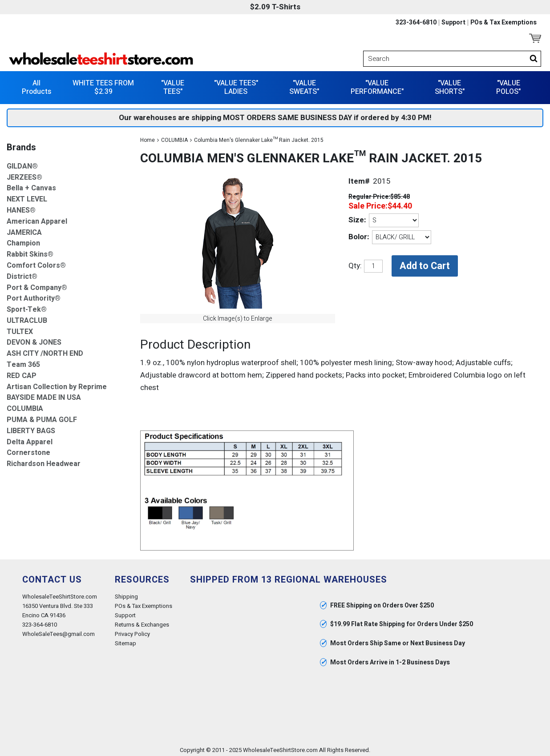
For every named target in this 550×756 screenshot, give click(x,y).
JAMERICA (24, 230)
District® (22, 274)
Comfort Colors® (36, 263)
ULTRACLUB (27, 318)
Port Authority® (34, 296)
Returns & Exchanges (142, 622)
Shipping (126, 593)
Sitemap (125, 641)
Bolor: (359, 234)
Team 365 (23, 362)
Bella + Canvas (31, 186)
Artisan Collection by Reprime (57, 384)
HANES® (21, 207)
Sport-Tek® (27, 307)
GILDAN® (22, 163)
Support (453, 23)
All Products (36, 84)
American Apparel (37, 219)
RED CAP (22, 373)
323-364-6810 (416, 23)
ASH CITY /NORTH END (45, 351)
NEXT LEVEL (27, 197)
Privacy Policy (132, 631)
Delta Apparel (30, 439)
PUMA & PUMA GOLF (42, 417)
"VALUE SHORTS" (450, 84)
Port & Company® (37, 285)
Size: (357, 217)
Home (148, 137)
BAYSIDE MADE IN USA (44, 395)
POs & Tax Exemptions (503, 23)
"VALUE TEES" (173, 84)
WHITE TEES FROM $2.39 (103, 84)
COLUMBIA (174, 137)
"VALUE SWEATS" (304, 84)
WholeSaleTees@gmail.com (59, 631)
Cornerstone (28, 450)
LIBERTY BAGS (31, 428)
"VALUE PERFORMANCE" (377, 84)
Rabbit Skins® (30, 252)
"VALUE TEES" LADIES (236, 84)
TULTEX (20, 329)
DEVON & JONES (34, 340)
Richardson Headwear (44, 461)
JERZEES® (24, 175)
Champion (23, 241)
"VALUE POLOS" (508, 84)
